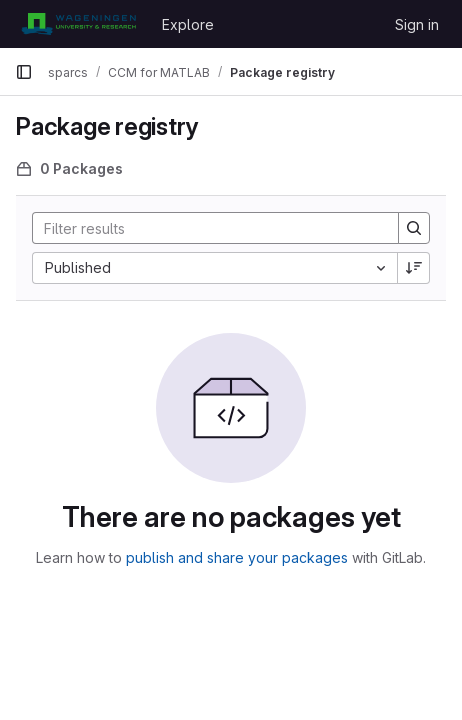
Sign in (417, 24)
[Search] (205, 228)
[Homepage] (78, 24)
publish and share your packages (237, 557)
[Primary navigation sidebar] (24, 72)
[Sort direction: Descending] (414, 268)
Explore (188, 24)
